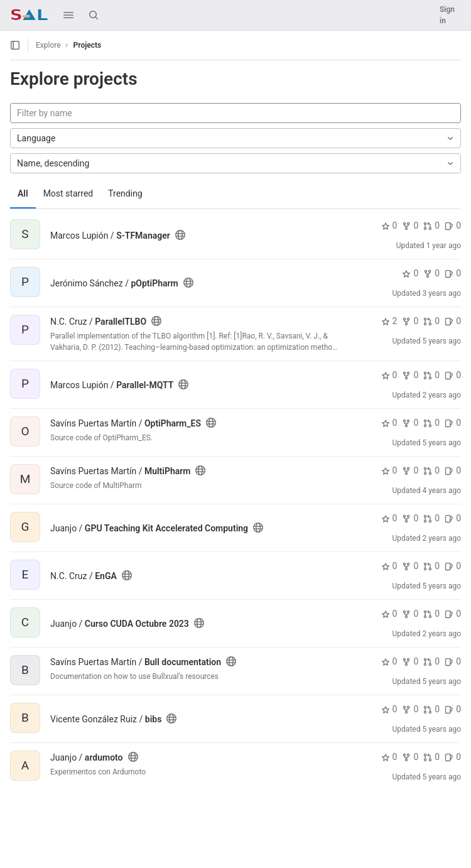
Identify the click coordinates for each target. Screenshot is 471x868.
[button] (68, 15)
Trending (125, 193)
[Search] (94, 15)
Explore (48, 45)
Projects (88, 45)
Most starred (68, 193)
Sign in (447, 15)
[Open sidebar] (15, 45)
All (23, 193)
